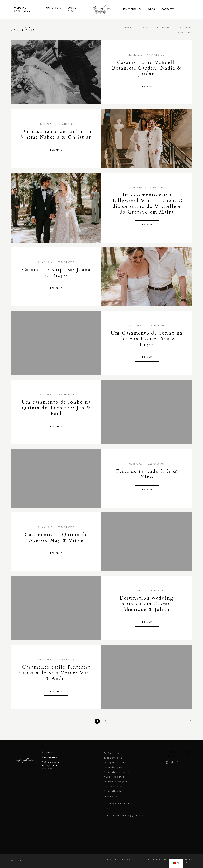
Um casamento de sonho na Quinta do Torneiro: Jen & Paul (56, 408)
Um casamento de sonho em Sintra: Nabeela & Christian (56, 134)
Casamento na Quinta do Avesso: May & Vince (56, 537)
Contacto (168, 9)
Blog (152, 9)
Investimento (133, 9)
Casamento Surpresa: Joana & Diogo (56, 273)
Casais (144, 28)
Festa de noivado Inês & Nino (147, 474)
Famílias (186, 28)
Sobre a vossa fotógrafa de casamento (51, 765)
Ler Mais (147, 87)
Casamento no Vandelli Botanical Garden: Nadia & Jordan (147, 68)
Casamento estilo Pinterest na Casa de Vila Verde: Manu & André (56, 673)
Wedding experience (22, 9)
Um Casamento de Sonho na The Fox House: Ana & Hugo (147, 339)
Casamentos (183, 33)
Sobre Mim (72, 9)
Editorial (164, 28)
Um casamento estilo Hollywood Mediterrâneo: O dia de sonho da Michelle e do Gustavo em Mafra (147, 203)
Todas (127, 28)
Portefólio (53, 8)
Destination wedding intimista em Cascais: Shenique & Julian (147, 604)
